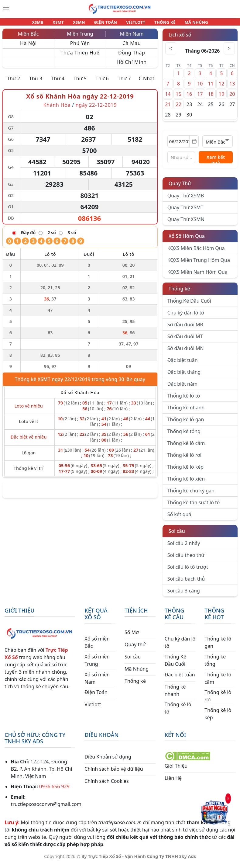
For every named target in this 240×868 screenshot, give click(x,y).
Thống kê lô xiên (186, 482)
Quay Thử (180, 187)
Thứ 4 (58, 82)
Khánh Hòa (57, 109)
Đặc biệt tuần (183, 364)
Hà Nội (28, 47)
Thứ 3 (36, 82)
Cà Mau (132, 47)
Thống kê (179, 292)
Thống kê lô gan (186, 423)
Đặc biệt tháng (184, 376)
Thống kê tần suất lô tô (194, 506)
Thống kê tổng (184, 435)
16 (189, 98)
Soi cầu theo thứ (186, 559)
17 (200, 98)
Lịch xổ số (180, 38)
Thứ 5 (80, 82)
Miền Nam (132, 37)
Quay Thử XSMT (185, 211)
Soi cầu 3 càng (184, 594)
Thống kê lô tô (184, 399)
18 (211, 98)
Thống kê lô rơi (184, 459)
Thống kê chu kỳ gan (191, 494)
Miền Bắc (28, 37)
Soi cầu (177, 535)
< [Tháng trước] (171, 52)
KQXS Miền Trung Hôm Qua (199, 264)
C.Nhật (147, 82)
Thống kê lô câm (186, 447)
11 (211, 87)
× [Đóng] (228, 799)
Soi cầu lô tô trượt (188, 571)
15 (178, 98)
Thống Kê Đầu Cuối (189, 304)
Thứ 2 (14, 82)
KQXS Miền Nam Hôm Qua (197, 276)
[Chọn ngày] (183, 145)
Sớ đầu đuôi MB (185, 328)
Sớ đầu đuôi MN (186, 352)
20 (232, 98)
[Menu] (6, 9)
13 (232, 87)
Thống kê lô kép (185, 470)
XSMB (46, 24)
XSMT (64, 24)
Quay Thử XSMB (186, 199)
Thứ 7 (124, 82)
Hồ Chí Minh (132, 66)
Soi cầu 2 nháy (184, 547)
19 (221, 98)
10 (200, 87)
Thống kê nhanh (186, 411)
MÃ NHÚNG (188, 24)
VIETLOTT (133, 24)
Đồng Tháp (132, 56)
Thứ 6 (102, 82)
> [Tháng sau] (229, 52)
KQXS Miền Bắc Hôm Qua (196, 252)
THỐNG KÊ (159, 24)
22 (178, 108)
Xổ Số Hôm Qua (187, 240)
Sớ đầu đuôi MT (185, 340)
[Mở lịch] (194, 145)
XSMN (82, 24)
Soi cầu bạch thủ (186, 582)
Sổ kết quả (179, 518)
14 (168, 98)
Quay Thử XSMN (186, 223)
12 (221, 87)
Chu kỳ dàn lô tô (186, 316)
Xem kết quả (216, 162)
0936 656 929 (54, 790)
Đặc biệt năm (182, 387)
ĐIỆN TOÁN (106, 24)
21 (168, 108)
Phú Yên (80, 47)
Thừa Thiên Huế (80, 56)
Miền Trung (80, 37)
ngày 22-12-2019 (96, 109)
